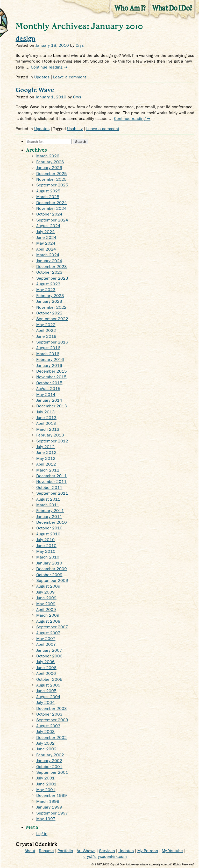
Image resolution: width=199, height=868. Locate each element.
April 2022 (46, 330)
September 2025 (52, 185)
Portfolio (65, 851)
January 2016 (49, 365)
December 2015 (52, 371)
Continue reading (49, 67)
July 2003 (45, 732)
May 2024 (46, 243)
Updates (42, 77)
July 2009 (45, 592)
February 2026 (50, 162)
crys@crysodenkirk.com (105, 856)
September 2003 (52, 720)
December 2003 (52, 708)
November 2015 (51, 377)
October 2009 (49, 575)
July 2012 (45, 447)
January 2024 (49, 261)
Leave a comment (70, 77)
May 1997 (46, 819)
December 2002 (52, 738)
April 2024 (46, 249)
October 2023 (49, 272)
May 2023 (46, 290)
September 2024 (52, 220)
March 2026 (48, 156)
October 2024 (49, 214)
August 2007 (48, 633)
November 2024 (51, 208)
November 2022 (51, 307)
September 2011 (52, 493)
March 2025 (48, 197)
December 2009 (52, 569)
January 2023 (49, 301)
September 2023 (52, 278)
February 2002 (50, 755)
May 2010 (46, 551)
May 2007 (46, 639)
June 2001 (46, 784)
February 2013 (50, 435)
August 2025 (48, 191)
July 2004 (45, 702)
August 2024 (48, 226)
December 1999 (52, 795)
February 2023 (50, 296)
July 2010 (45, 540)
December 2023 (52, 267)
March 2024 (48, 255)
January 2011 (49, 517)
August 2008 (48, 621)
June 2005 (46, 691)
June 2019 (46, 336)
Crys (80, 45)
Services (107, 851)
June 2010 (46, 546)
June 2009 (46, 598)
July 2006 (45, 662)
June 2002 (46, 749)
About (30, 851)
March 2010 (48, 557)
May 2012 (46, 458)
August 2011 (48, 499)
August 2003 (48, 726)
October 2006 (49, 656)
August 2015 (48, 389)
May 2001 (46, 790)
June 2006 (46, 668)
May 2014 (46, 395)
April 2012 (46, 464)
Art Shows (86, 851)
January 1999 (49, 807)
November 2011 (51, 482)
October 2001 (49, 767)
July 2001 (45, 778)
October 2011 (49, 487)
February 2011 (50, 511)
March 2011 (48, 505)
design (26, 38)
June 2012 (46, 452)
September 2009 (52, 580)
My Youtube (172, 851)
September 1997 (52, 813)
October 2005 (49, 679)
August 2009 (48, 586)
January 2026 (49, 168)
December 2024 (52, 203)
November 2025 (51, 179)
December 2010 (52, 522)
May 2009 (46, 604)
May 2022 (46, 325)
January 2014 (49, 400)
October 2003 (49, 714)
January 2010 (49, 563)
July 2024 (45, 232)
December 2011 (52, 476)
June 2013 (46, 418)
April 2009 (46, 610)
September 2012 (52, 441)
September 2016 (52, 342)
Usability (75, 129)
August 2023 (48, 284)
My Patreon (148, 851)
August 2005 (48, 685)
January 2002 (49, 761)
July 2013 (45, 412)
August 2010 (48, 534)
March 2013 (48, 429)
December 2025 (52, 174)
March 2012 (48, 470)
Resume (46, 851)
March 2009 (48, 615)
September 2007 (52, 627)
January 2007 (49, 650)
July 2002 (45, 743)
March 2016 (48, 354)
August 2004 (48, 697)
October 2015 (49, 383)
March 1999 (48, 801)
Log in (42, 834)
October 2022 (49, 313)
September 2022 (52, 319)
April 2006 (46, 673)
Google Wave (35, 90)
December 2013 (52, 406)
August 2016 (48, 348)
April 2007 (46, 644)
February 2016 (50, 359)
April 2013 (46, 423)
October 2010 (49, 528)
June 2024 (46, 237)
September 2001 (52, 772)
